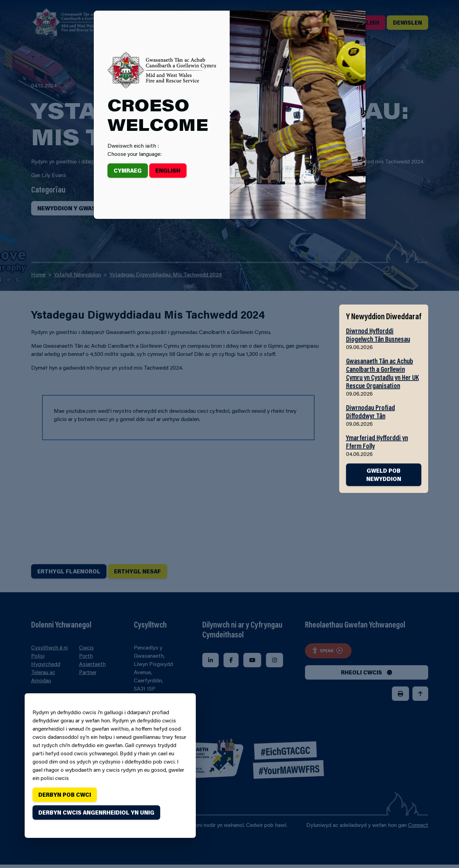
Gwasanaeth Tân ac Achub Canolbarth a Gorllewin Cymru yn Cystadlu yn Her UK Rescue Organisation (382, 373)
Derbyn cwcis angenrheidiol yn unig (96, 812)
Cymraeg (128, 170)
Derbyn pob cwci (65, 795)
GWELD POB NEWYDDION (384, 475)
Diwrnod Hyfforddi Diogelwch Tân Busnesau (378, 335)
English (168, 170)
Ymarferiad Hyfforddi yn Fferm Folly (377, 442)
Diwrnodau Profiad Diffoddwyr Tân (371, 411)
